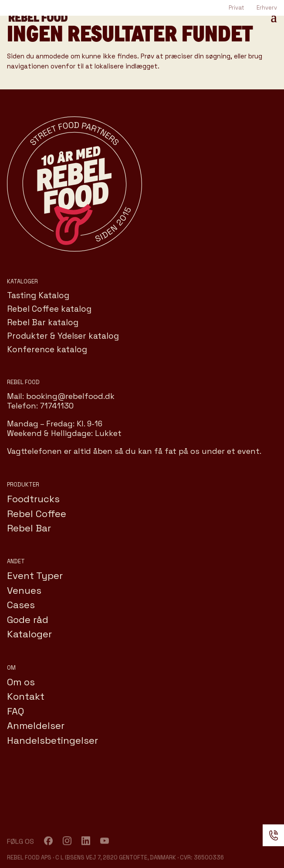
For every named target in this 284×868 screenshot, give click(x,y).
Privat (237, 8)
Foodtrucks (33, 499)
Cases (21, 605)
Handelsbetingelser (52, 740)
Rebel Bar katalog (43, 322)
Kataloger (29, 634)
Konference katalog (47, 349)
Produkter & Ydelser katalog (63, 336)
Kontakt (26, 696)
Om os (21, 682)
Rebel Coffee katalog (49, 309)
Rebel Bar (29, 528)
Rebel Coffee (37, 514)
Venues (24, 590)
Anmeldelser (36, 725)
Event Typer (35, 575)
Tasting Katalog (38, 295)
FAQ (15, 711)
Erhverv (267, 8)
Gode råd (28, 620)
